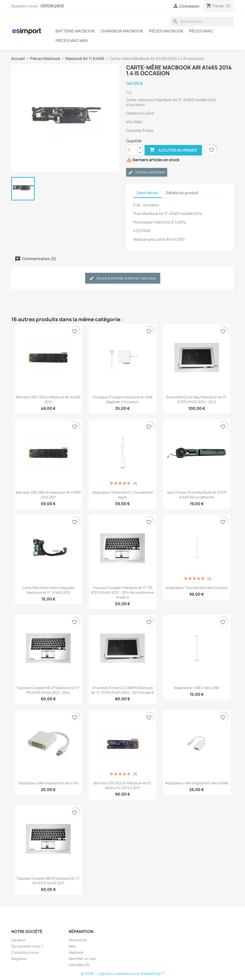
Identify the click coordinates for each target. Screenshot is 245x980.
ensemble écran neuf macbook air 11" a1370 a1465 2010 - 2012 (197, 399)
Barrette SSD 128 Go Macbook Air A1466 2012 (48, 399)
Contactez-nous (25, 952)
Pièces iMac (201, 31)
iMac (72, 946)
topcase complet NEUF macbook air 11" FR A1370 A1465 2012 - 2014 (48, 690)
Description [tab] (148, 193)
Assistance (78, 940)
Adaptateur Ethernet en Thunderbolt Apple (122, 495)
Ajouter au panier (173, 150)
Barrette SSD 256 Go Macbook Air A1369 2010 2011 (48, 495)
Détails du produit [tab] (182, 193)
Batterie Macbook (75, 31)
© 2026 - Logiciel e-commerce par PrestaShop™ (123, 974)
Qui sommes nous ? (27, 946)
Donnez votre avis (147, 172)
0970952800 (52, 6)
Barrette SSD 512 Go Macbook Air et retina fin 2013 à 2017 (122, 785)
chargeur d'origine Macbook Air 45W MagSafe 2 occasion (122, 399)
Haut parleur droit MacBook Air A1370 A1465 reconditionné (197, 495)
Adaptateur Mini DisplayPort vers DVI (48, 783)
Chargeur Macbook (122, 31)
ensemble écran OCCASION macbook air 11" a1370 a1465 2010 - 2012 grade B (122, 690)
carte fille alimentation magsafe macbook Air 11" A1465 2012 (48, 590)
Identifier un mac (82, 959)
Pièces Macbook (166, 31)
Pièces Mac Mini (72, 41)
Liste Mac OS (79, 965)
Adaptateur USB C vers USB (197, 688)
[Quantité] (132, 150)
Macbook (76, 952)
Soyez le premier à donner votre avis (123, 278)
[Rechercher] (202, 21)
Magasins (19, 959)
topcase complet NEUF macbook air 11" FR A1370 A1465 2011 (48, 881)
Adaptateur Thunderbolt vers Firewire (197, 588)
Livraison (18, 940)
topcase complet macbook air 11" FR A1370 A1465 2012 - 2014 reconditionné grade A (122, 592)
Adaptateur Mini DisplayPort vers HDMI (197, 783)
